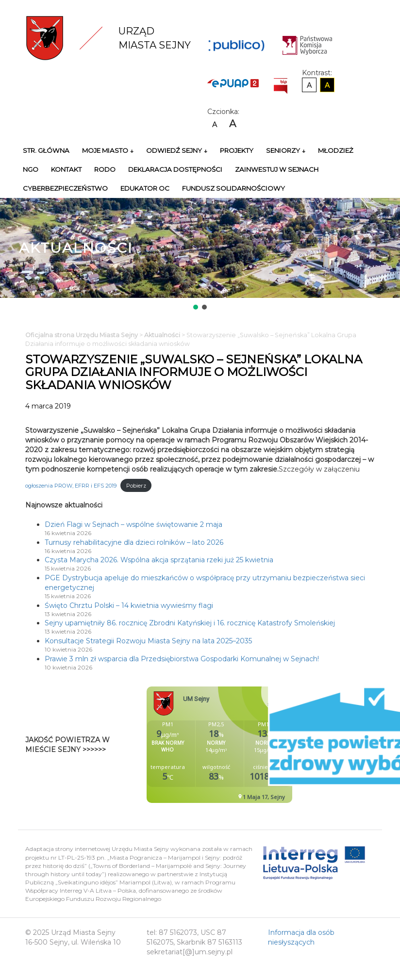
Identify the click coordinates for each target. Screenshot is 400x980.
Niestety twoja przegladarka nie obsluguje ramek (244, 745)
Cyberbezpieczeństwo (65, 188)
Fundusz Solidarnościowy (233, 188)
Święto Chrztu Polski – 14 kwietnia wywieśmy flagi (129, 605)
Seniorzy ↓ (286, 150)
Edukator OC (145, 188)
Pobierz (136, 486)
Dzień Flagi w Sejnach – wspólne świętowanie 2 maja (133, 524)
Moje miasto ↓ (108, 150)
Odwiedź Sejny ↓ (177, 150)
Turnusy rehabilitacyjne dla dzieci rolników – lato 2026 (134, 542)
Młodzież (336, 150)
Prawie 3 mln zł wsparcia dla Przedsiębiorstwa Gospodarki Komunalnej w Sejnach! (182, 659)
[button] (196, 307)
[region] (200, 255)
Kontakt (66, 169)
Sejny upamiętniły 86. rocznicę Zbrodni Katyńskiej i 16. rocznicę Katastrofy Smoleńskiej (190, 623)
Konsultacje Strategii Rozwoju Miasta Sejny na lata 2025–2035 (148, 641)
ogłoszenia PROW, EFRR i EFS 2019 (71, 486)
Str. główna (46, 150)
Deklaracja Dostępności (175, 169)
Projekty (237, 150)
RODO (105, 169)
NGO (31, 169)
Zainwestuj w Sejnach (277, 169)
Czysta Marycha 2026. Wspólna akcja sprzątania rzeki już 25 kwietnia (159, 560)
